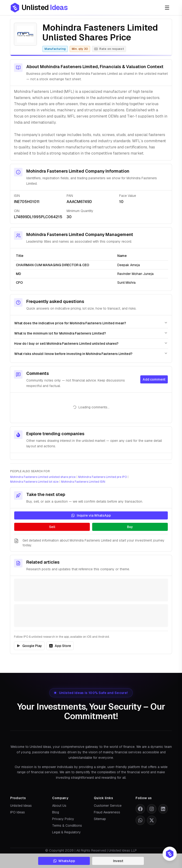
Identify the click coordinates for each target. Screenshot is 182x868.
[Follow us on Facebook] (140, 809)
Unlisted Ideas (21, 806)
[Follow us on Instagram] (152, 809)
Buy (130, 527)
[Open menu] (167, 8)
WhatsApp (64, 861)
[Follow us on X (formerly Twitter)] (152, 820)
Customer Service (108, 806)
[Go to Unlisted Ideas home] (39, 8)
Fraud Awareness (107, 812)
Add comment (154, 379)
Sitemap (100, 819)
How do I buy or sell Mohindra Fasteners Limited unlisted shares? (91, 343)
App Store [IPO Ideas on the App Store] (60, 646)
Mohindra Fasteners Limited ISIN (83, 482)
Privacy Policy (63, 819)
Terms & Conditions (67, 826)
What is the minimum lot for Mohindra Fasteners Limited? (91, 333)
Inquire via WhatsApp (91, 515)
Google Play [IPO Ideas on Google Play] (29, 646)
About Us (59, 806)
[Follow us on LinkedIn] (163, 809)
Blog (56, 812)
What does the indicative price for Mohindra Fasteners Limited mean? (91, 323)
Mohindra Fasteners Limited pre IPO (102, 477)
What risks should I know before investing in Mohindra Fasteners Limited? (91, 354)
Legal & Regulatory (66, 832)
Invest (118, 861)
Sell (52, 527)
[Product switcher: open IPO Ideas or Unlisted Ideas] (170, 854)
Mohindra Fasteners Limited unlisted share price (43, 477)
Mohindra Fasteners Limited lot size (34, 482)
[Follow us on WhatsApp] (140, 820)
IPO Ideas (18, 812)
